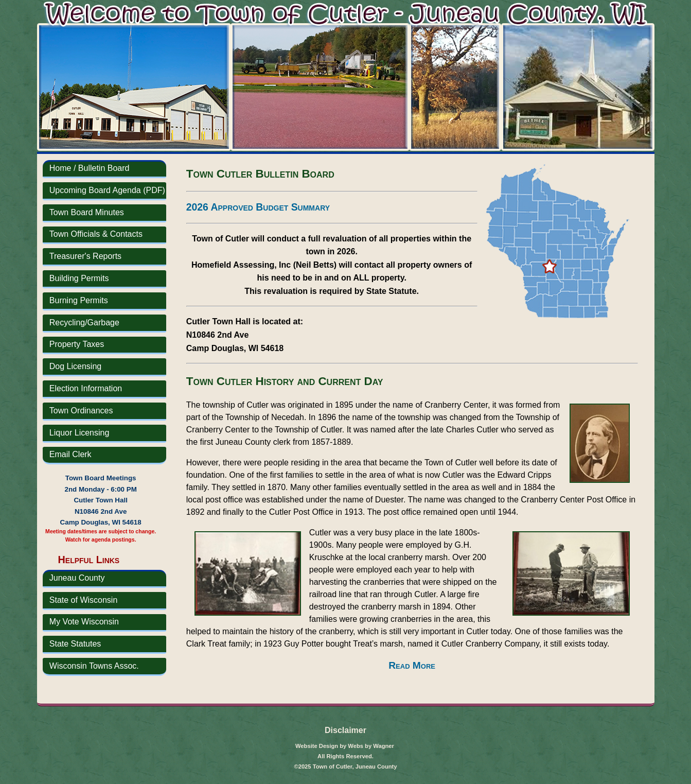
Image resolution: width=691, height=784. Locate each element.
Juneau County (77, 578)
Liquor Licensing (79, 433)
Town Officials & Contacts (96, 234)
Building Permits (79, 278)
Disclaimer (345, 730)
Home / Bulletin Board (90, 168)
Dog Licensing (75, 366)
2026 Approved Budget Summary (258, 207)
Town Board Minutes (87, 212)
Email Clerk (70, 454)
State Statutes (75, 644)
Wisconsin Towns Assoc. (94, 666)
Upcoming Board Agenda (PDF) (107, 190)
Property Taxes (77, 344)
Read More (412, 665)
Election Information (86, 388)
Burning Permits (79, 300)
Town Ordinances (81, 411)
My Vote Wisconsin (84, 622)
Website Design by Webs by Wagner (345, 746)
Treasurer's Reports (85, 256)
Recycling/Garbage (84, 323)
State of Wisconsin (84, 600)
